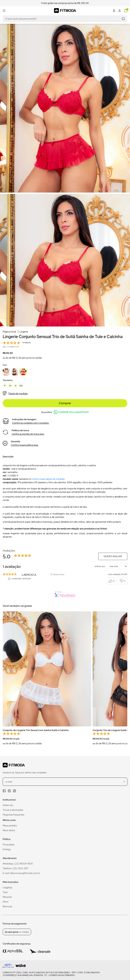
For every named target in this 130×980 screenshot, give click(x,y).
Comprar (65, 403)
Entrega (7, 849)
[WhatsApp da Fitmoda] (14, 791)
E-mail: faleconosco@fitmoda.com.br (21, 873)
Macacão (7, 897)
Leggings (7, 887)
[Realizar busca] (123, 19)
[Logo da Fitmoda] (65, 10)
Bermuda (7, 906)
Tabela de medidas (15, 393)
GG (21, 386)
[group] (47, 680)
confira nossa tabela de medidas (48, 479)
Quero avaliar (113, 556)
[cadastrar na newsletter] (124, 782)
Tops (5, 892)
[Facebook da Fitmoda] (4, 791)
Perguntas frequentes (13, 815)
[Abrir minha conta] (114, 11)
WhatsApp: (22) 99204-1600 (18, 864)
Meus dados (9, 830)
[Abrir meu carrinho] (126, 11)
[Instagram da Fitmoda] (9, 791)
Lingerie (24, 332)
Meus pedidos (10, 826)
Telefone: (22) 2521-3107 (16, 868)
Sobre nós (8, 805)
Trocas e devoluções (13, 810)
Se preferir (65, 412)
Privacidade (9, 845)
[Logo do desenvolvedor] (8, 966)
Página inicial (9, 332)
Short (6, 902)
